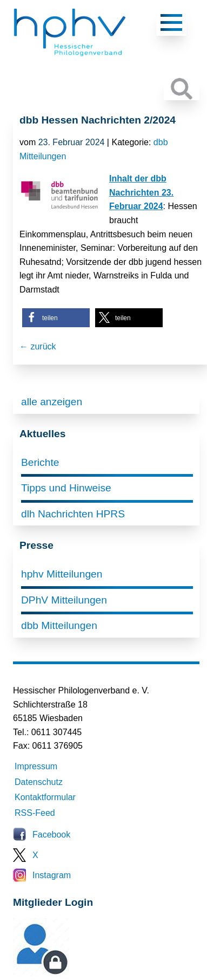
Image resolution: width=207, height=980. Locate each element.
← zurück (38, 346)
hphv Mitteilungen (62, 574)
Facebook (51, 835)
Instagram (52, 875)
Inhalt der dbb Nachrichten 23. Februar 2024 (141, 192)
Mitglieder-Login (72, 973)
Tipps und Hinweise (66, 488)
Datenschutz (39, 782)
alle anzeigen (52, 402)
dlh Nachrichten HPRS (73, 514)
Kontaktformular (45, 797)
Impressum (36, 766)
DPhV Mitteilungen (64, 600)
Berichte (40, 462)
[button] (56, 318)
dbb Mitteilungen (59, 625)
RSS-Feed (35, 813)
